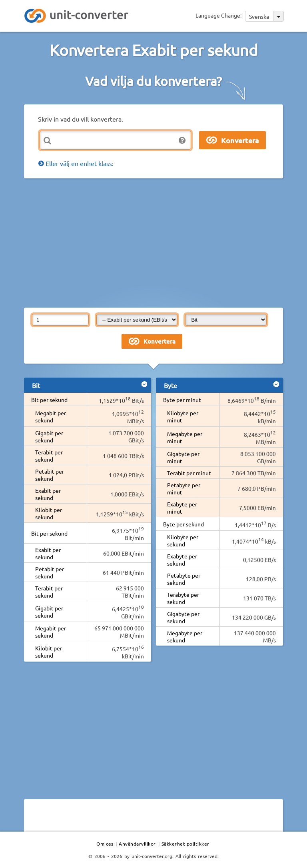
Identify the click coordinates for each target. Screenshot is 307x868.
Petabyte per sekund (184, 579)
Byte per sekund (183, 524)
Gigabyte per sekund (183, 617)
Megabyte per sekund (185, 636)
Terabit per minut (189, 473)
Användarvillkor (137, 844)
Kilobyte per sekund (183, 540)
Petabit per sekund (50, 475)
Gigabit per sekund (49, 436)
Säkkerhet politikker (185, 844)
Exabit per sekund (48, 494)
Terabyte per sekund (183, 598)
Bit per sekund (49, 400)
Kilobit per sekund (49, 513)
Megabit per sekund (51, 416)
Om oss (105, 844)
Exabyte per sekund (182, 560)
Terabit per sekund (49, 456)
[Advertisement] (165, 242)
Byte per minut (182, 400)
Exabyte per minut (182, 508)
